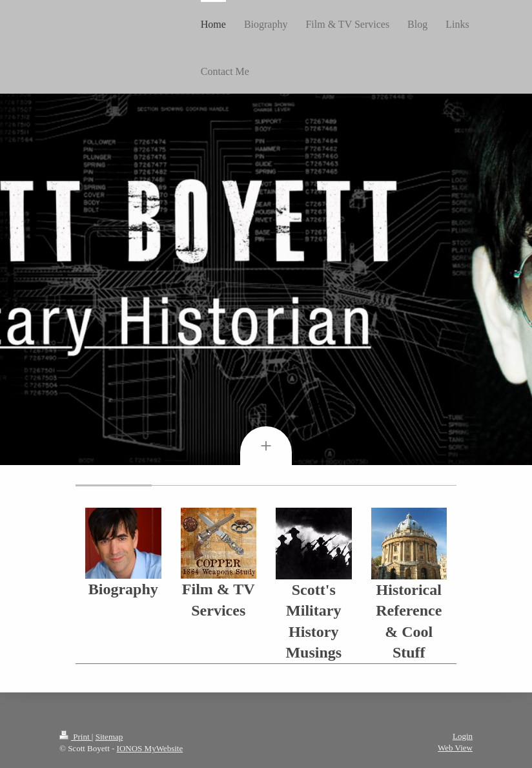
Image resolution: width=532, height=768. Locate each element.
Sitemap (109, 737)
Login (463, 736)
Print (76, 737)
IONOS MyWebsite (150, 748)
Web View (455, 748)
